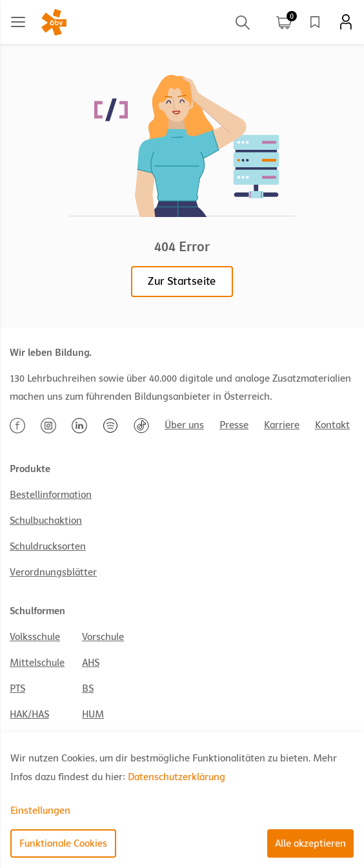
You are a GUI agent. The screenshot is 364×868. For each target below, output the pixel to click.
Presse (234, 425)
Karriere (282, 425)
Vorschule (103, 637)
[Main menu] (18, 22)
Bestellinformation (51, 495)
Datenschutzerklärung (177, 777)
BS (88, 688)
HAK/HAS (29, 714)
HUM (93, 714)
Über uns (184, 425)
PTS (17, 688)
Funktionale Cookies (63, 843)
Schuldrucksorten (48, 546)
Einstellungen (40, 811)
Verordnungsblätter (53, 572)
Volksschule (35, 637)
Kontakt (332, 425)
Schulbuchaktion (46, 521)
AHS (91, 663)
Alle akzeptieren (310, 843)
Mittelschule (37, 663)
